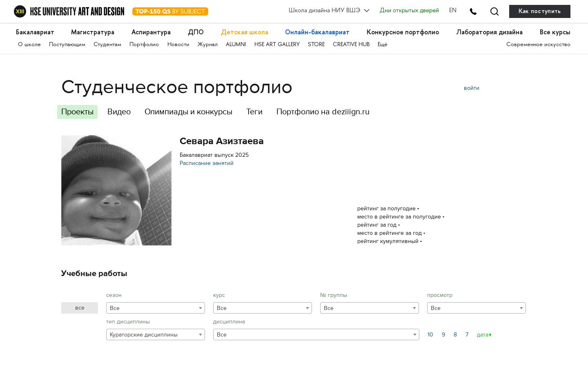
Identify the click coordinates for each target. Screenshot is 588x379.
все (80, 308)
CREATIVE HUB (351, 45)
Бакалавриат (35, 32)
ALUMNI (236, 45)
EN (453, 11)
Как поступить (540, 11)
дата (483, 335)
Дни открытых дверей (409, 11)
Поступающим (67, 45)
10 (430, 335)
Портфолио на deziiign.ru (323, 112)
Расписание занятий (207, 163)
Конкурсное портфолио (403, 32)
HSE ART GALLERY (277, 45)
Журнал (208, 45)
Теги (254, 112)
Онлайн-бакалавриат (317, 32)
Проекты (77, 112)
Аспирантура (151, 32)
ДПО (196, 32)
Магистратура (93, 32)
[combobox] (156, 308)
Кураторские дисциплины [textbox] (144, 335)
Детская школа (245, 32)
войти (472, 88)
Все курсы (555, 32)
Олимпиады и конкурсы (188, 112)
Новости (178, 45)
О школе (29, 45)
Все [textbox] (115, 308)
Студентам (107, 45)
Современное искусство (538, 45)
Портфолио (144, 45)
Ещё (383, 45)
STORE (316, 45)
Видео (119, 112)
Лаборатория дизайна (489, 32)
